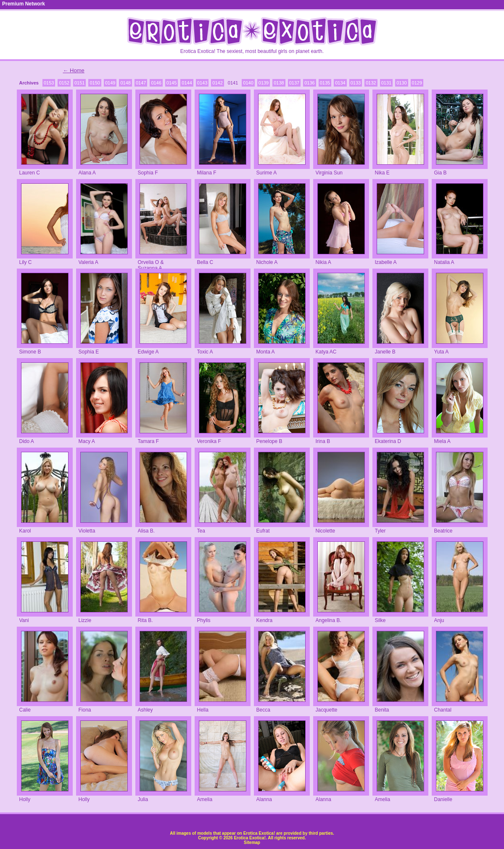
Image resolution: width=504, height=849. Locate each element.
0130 (401, 83)
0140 (248, 83)
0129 (417, 83)
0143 (202, 83)
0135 (325, 83)
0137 (294, 83)
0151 (79, 83)
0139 (264, 83)
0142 (217, 83)
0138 (279, 83)
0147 (141, 83)
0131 (386, 83)
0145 (172, 83)
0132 (371, 83)
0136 (309, 83)
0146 (156, 83)
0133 (356, 83)
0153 (49, 83)
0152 (64, 83)
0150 (95, 83)
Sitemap (252, 842)
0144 (187, 83)
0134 (340, 83)
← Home (74, 70)
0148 (125, 83)
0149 (110, 83)
